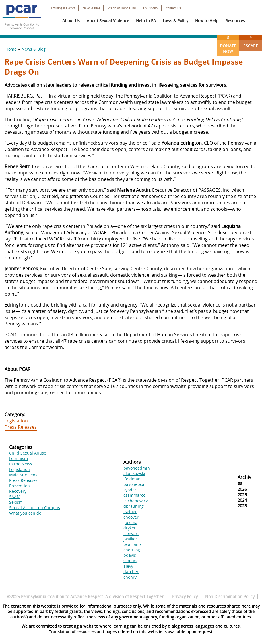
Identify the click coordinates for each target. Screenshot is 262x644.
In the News (21, 464)
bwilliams (133, 544)
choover (131, 517)
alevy (128, 566)
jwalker (130, 539)
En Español (151, 8)
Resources (235, 21)
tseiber (130, 512)
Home (11, 49)
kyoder (130, 490)
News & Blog (92, 8)
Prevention (20, 486)
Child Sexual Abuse (28, 453)
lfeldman (132, 479)
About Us (71, 21)
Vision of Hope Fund (122, 8)
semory (130, 561)
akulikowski (134, 473)
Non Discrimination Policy (230, 597)
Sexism (16, 502)
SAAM (15, 497)
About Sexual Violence (108, 21)
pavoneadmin (137, 468)
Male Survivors (23, 475)
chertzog (132, 550)
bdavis (130, 555)
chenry (130, 577)
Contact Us (173, 8)
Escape (251, 42)
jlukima (130, 522)
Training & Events (63, 8)
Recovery (18, 491)
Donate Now (228, 44)
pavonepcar (135, 484)
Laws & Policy (175, 21)
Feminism (19, 458)
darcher (131, 572)
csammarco (134, 495)
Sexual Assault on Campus (35, 508)
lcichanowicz (136, 501)
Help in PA (146, 21)
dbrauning (134, 506)
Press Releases (21, 427)
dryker (130, 528)
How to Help (207, 21)
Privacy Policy (185, 597)
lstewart (131, 533)
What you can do (25, 513)
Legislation (16, 421)
